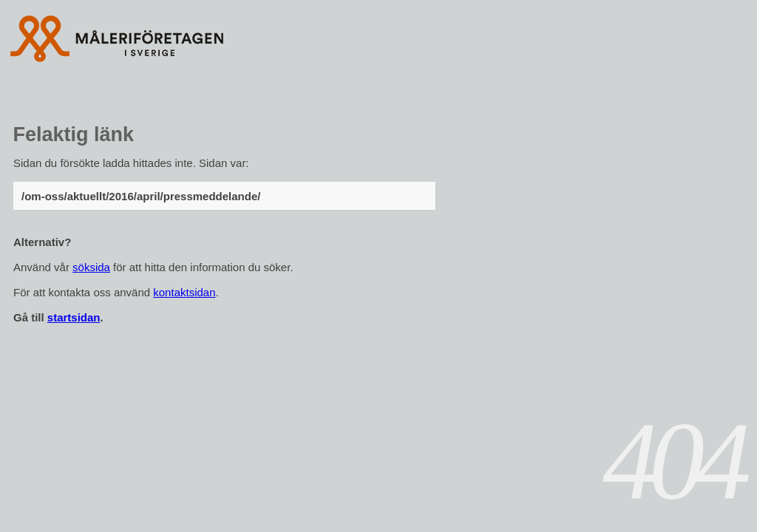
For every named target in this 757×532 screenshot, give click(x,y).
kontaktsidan (184, 292)
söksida (91, 267)
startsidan (74, 317)
